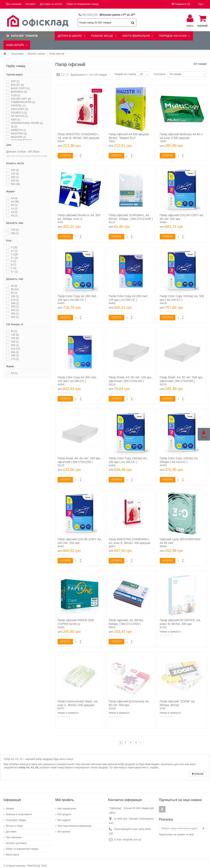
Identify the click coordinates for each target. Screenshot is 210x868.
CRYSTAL (18, 106)
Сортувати (160, 74)
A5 (14, 205)
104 (15, 230)
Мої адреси (64, 820)
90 (14, 293)
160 (15, 303)
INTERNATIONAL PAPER (27, 123)
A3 (14, 198)
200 (15, 307)
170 (15, 359)
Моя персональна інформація (75, 826)
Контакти (31, 4)
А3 (14, 209)
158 (15, 342)
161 (15, 349)
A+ (14, 251)
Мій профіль (65, 800)
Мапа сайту (12, 855)
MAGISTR (18, 137)
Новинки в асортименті (19, 814)
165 (15, 352)
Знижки (10, 809)
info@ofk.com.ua (132, 840)
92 (14, 331)
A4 (15, 202)
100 (15, 170)
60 (14, 286)
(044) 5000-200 (89, 15)
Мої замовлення (67, 809)
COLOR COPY (21, 99)
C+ (14, 258)
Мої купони (64, 832)
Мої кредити (65, 814)
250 (15, 181)
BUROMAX (19, 92)
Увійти (190, 26)
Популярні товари (16, 820)
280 (15, 314)
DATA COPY (20, 109)
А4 (14, 212)
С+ (14, 272)
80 (15, 289)
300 (15, 317)
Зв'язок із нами (14, 826)
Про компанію (13, 4)
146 (15, 335)
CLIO (16, 95)
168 (15, 356)
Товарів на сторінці (125, 74)
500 (15, 184)
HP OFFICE (19, 116)
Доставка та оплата (51, 4)
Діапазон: (12, 152)
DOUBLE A (19, 113)
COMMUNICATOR (23, 102)
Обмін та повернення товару (83, 4)
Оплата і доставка (16, 843)
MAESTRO (19, 134)
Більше (198, 774)
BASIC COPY (20, 88)
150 (15, 177)
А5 (14, 216)
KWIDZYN (18, 130)
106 (15, 233)
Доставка (11, 832)
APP (15, 81)
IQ (14, 127)
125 (15, 174)
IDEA (15, 120)
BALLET (17, 85)
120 (15, 300)
